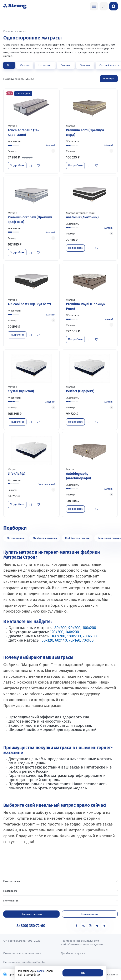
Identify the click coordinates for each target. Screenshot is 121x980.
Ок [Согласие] (83, 973)
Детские (25, 65)
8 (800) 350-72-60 (31, 926)
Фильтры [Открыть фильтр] (109, 78)
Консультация (90, 914)
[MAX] (90, 926)
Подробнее (17, 165)
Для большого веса (45, 538)
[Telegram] (97, 926)
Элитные (85, 65)
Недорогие (45, 65)
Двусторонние (16, 538)
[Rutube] (104, 926)
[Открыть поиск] (94, 6)
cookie (41, 971)
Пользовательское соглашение (22, 953)
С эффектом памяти (77, 538)
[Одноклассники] (76, 926)
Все (9, 65)
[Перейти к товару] (31, 131)
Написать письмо (31, 914)
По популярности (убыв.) (19, 79)
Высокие (66, 65)
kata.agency (78, 953)
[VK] (83, 926)
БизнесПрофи (37, 962)
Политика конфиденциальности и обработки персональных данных (82, 942)
